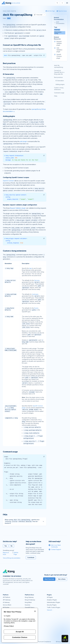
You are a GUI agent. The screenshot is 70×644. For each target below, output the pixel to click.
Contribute (31, 558)
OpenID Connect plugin (59, 56)
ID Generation (60, 81)
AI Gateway (6, 602)
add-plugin (23, 141)
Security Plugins (52, 605)
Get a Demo (62, 579)
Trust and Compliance (44, 642)
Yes (6, 546)
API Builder (6, 607)
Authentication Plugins (54, 602)
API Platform (7, 597)
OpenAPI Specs (30, 607)
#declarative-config (58, 33)
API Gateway (7, 600)
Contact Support (55, 549)
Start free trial (49, 579)
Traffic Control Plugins (54, 607)
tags (30, 268)
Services (37, 280)
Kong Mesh (28, 602)
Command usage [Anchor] (10, 452)
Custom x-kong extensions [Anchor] (15, 251)
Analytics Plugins (52, 600)
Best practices (58, 77)
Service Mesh (7, 605)
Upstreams (35, 294)
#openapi (57, 30)
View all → (50, 610)
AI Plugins (50, 597)
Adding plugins (60, 84)
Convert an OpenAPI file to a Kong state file (59, 72)
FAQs (56, 96)
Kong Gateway (29, 597)
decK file (14, 11)
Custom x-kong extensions (59, 89)
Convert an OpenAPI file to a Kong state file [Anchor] (22, 45)
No (12, 546)
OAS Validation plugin (59, 50)
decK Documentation (59, 23)
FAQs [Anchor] (5, 515)
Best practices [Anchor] (9, 63)
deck (9, 18)
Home (5, 11)
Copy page (38, 15)
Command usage (59, 93)
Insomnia (27, 605)
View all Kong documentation (12, 558)
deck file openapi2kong (59, 66)
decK (9, 11)
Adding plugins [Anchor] (9, 116)
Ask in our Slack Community (55, 546)
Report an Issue (6, 553)
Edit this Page (16, 553)
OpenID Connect (8, 181)
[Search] (57, 3)
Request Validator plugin (18, 208)
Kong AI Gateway (30, 600)
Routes (36, 308)
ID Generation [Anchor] (8, 74)
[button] (44, 55)
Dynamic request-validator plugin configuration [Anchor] (20, 205)
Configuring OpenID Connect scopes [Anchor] (16, 177)
